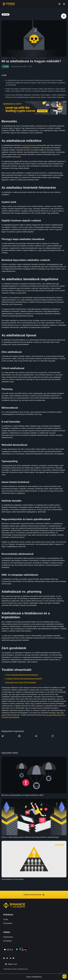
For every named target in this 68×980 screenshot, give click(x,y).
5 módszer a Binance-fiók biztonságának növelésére (24, 679)
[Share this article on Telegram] (36, 736)
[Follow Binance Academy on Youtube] (13, 958)
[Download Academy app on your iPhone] (9, 950)
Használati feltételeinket (54, 715)
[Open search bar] (59, 4)
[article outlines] (64, 16)
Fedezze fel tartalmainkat (34, 895)
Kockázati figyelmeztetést (10, 717)
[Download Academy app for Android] (22, 950)
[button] (64, 4)
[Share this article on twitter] (3, 736)
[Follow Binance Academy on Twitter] (7, 958)
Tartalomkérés (8, 937)
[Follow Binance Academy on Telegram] (10, 958)
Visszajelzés (7, 941)
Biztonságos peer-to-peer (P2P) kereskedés (21, 682)
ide (35, 704)
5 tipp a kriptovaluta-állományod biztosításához (22, 675)
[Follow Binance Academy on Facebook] (4, 958)
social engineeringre (30, 145)
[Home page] (9, 4)
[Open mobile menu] (64, 4)
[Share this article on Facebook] (19, 736)
